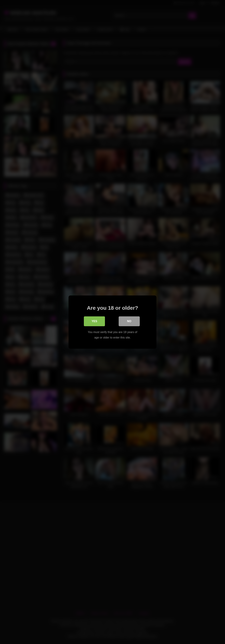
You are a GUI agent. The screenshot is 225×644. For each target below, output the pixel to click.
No (129, 321)
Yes (94, 321)
